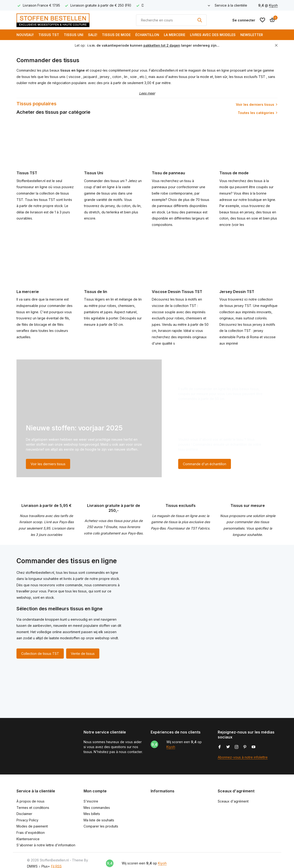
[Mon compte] (244, 20)
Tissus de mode (116, 35)
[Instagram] (237, 747)
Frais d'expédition (31, 833)
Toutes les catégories (256, 113)
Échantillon (147, 35)
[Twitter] (228, 747)
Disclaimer (24, 814)
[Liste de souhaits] (262, 20)
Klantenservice (28, 839)
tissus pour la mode (194, 77)
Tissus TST (49, 35)
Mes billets (92, 814)
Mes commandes (97, 808)
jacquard (91, 77)
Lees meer (147, 93)
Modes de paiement (32, 826)
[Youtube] (254, 747)
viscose (75, 77)
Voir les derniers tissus (255, 104)
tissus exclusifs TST (250, 77)
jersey (105, 77)
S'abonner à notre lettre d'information (46, 845)
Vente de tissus (83, 654)
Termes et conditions (33, 808)
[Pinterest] (245, 747)
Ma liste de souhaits (99, 820)
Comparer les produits (101, 826)
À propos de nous (30, 801)
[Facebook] (220, 747)
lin (126, 77)
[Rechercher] (171, 20)
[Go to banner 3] (223, 450)
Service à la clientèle (231, 5)
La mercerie (175, 35)
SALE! (93, 35)
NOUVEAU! (25, 35)
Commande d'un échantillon (205, 464)
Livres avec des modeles (213, 35)
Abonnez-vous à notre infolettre (243, 757)
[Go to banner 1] (89, 418)
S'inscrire (91, 801)
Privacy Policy (27, 820)
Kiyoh (273, 5)
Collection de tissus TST (40, 654)
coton (117, 77)
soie (134, 77)
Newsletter (252, 35)
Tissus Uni (74, 35)
